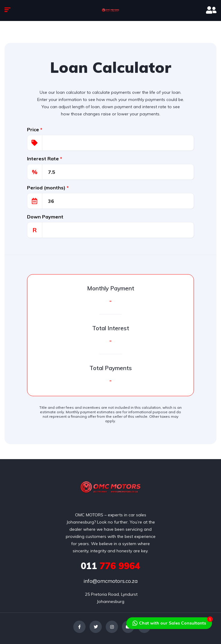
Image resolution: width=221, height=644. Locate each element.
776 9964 (110, 566)
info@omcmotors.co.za (110, 581)
